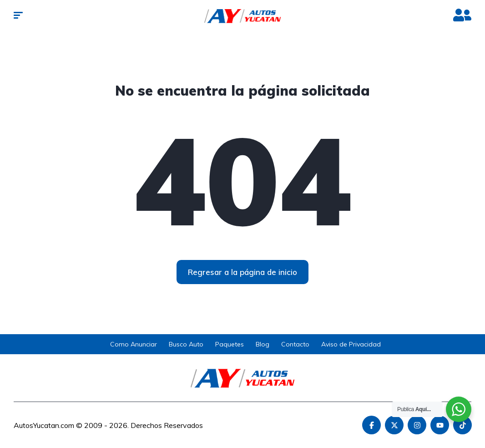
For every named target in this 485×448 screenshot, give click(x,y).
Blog (263, 344)
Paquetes (230, 344)
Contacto (295, 344)
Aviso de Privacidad (351, 344)
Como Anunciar (134, 344)
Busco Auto (186, 344)
